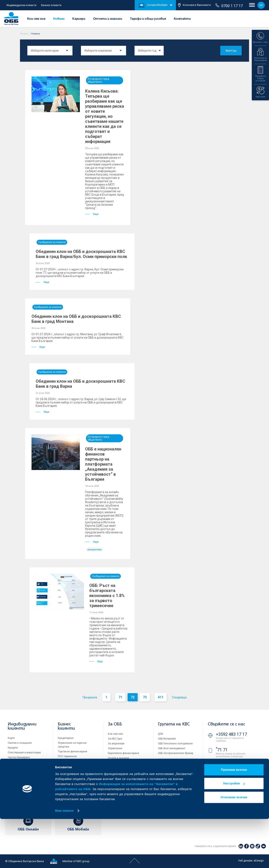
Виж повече (64, 860)
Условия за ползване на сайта (176, 772)
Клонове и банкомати (194, 5)
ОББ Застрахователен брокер (175, 753)
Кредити (13, 748)
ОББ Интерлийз (167, 739)
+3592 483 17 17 (231, 734)
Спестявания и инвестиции (24, 753)
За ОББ (115, 724)
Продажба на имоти (170, 762)
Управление (115, 748)
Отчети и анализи (108, 19)
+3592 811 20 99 (231, 776)
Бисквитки (164, 776)
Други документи (118, 768)
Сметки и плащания (20, 743)
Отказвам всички (234, 846)
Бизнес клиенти (51, 5)
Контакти (182, 19)
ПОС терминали (67, 756)
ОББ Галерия (115, 772)
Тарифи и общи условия (148, 19)
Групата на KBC (174, 724)
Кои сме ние (36, 19)
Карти (11, 738)
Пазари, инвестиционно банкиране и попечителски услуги (74, 765)
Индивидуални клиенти (21, 5)
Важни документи (169, 786)
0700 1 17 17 (229, 6)
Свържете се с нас (226, 724)
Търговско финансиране (73, 751)
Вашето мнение (117, 787)
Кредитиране (66, 738)
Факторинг (64, 774)
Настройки (234, 832)
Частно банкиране (19, 757)
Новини (59, 19)
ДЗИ (160, 734)
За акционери (116, 744)
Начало (24, 34)
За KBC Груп (115, 739)
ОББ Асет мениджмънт (172, 748)
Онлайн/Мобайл (153, 5)
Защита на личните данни (174, 781)
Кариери (79, 19)
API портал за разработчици (174, 791)
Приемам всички (234, 819)
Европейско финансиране (123, 753)
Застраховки (15, 762)
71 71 (222, 750)
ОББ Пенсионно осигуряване (175, 744)
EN (261, 5)
